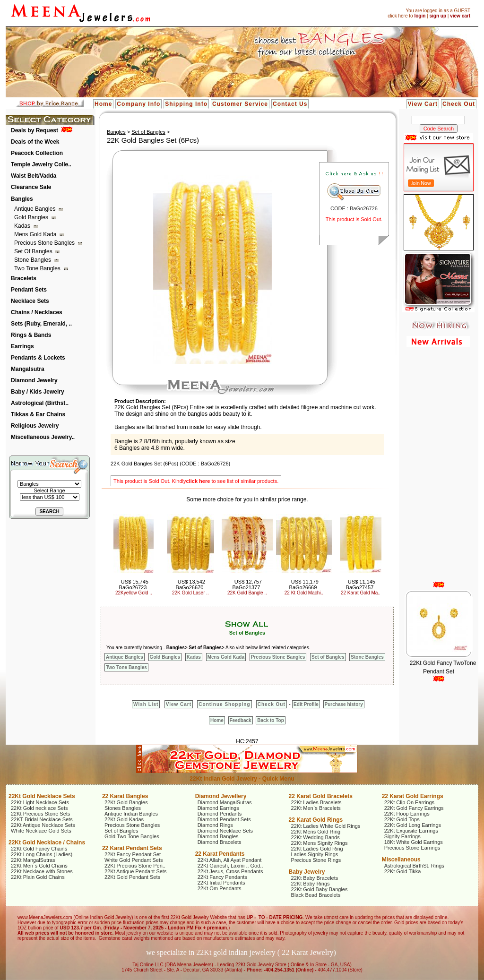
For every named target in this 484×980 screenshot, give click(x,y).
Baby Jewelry (307, 872)
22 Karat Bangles (125, 796)
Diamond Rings (215, 825)
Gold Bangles (32, 217)
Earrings (22, 346)
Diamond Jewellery (221, 796)
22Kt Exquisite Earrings (411, 831)
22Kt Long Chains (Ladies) (42, 854)
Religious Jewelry (35, 426)
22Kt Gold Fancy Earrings (414, 808)
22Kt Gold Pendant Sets (132, 877)
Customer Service (240, 104)
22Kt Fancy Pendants (222, 877)
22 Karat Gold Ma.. (361, 593)
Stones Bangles (123, 808)
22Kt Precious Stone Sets (40, 814)
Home (103, 104)
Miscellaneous (401, 860)
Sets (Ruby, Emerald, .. (41, 324)
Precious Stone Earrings (412, 848)
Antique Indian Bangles (131, 814)
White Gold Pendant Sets (134, 860)
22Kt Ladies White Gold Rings (326, 826)
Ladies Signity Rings (315, 854)
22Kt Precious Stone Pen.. (135, 866)
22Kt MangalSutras (33, 860)
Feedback (241, 720)
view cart (460, 16)
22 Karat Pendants (220, 854)
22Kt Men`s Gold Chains (39, 866)
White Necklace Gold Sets (41, 831)
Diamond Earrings (218, 808)
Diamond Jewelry (34, 380)
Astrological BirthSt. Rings (414, 866)
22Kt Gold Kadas (124, 819)
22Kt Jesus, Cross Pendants (230, 871)
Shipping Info (186, 104)
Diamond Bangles (218, 836)
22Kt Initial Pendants (221, 883)
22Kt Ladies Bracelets (316, 802)
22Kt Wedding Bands (315, 837)
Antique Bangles (36, 209)
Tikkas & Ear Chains (38, 414)
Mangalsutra (28, 369)
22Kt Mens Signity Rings (320, 843)
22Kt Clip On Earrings (409, 802)
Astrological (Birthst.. (40, 403)
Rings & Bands (31, 335)
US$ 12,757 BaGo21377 (247, 585)
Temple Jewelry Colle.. (41, 164)
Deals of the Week (35, 142)
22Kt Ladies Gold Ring (317, 849)
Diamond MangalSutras (225, 802)
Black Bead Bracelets (316, 895)
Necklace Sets (30, 301)
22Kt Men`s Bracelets (316, 808)
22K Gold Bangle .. (247, 593)
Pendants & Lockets (38, 358)
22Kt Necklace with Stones (42, 871)
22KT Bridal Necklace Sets (42, 819)
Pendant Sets (29, 290)
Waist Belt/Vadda (34, 176)
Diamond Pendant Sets (224, 819)
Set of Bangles (34, 251)
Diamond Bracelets (220, 842)
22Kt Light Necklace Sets (40, 802)
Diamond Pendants (220, 814)
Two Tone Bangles (38, 268)
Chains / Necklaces (37, 312)
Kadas (23, 226)
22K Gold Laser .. (190, 593)
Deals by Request (35, 130)
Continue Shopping (224, 704)
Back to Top (270, 720)
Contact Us (290, 104)
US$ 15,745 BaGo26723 (134, 585)
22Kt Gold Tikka (403, 871)
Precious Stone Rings (316, 860)
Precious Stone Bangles (45, 243)
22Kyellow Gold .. (134, 593)
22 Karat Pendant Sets (132, 848)
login (420, 16)
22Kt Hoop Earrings (407, 814)
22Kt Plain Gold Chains (38, 877)
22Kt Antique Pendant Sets (136, 871)
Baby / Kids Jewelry (38, 392)
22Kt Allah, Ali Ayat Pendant (230, 860)
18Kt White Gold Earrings (414, 842)
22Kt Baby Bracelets (315, 878)
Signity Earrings (402, 836)
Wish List (146, 704)
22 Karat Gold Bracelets (321, 796)
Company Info (138, 104)
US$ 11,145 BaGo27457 (361, 585)
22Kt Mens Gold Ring (316, 832)
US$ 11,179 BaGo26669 (304, 585)
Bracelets (24, 278)
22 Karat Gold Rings (316, 820)
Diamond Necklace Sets (225, 831)
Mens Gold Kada (36, 234)
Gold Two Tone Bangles (132, 836)
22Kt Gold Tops (402, 819)
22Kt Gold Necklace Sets (42, 796)
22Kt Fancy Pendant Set (133, 854)
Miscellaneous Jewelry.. (43, 437)
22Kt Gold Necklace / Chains (47, 842)
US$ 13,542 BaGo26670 (190, 585)
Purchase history (344, 704)
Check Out (459, 104)
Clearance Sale (31, 187)
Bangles (22, 199)
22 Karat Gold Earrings (413, 796)
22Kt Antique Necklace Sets (43, 825)
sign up (438, 16)
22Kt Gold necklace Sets (39, 808)
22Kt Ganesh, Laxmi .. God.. (230, 866)
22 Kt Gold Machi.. (304, 593)
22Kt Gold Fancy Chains (39, 849)
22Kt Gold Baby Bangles (320, 889)
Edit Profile (306, 704)
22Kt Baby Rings (311, 884)
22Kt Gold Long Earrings (413, 825)
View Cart (423, 104)
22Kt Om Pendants (220, 888)
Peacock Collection (37, 153)
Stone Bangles (33, 260)
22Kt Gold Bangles (126, 802)
